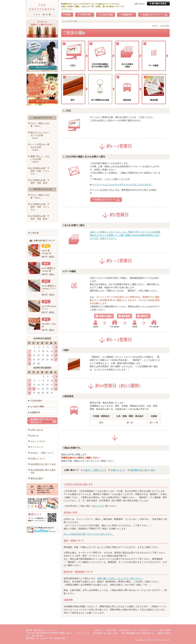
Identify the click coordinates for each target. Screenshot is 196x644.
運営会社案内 (37, 479)
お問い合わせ (139, 4)
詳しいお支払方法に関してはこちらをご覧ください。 (89, 534)
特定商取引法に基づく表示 (142, 470)
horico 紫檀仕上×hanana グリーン (49, 289)
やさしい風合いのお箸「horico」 (40, 125)
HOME (155, 26)
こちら (98, 506)
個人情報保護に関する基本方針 (43, 471)
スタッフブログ (38, 441)
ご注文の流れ (110, 630)
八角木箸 (35, 233)
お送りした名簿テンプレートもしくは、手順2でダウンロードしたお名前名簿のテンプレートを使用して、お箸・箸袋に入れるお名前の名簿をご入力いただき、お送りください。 (125, 235)
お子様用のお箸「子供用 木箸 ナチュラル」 (40, 171)
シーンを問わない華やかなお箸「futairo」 (40, 147)
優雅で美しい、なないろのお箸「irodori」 (40, 159)
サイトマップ (37, 447)
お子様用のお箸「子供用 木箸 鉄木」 (40, 182)
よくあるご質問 (163, 630)
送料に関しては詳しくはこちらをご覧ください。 (121, 578)
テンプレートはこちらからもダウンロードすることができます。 (123, 185)
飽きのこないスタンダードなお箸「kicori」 (40, 135)
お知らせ (35, 436)
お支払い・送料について (95, 470)
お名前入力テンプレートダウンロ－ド (136, 630)
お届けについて (118, 470)
